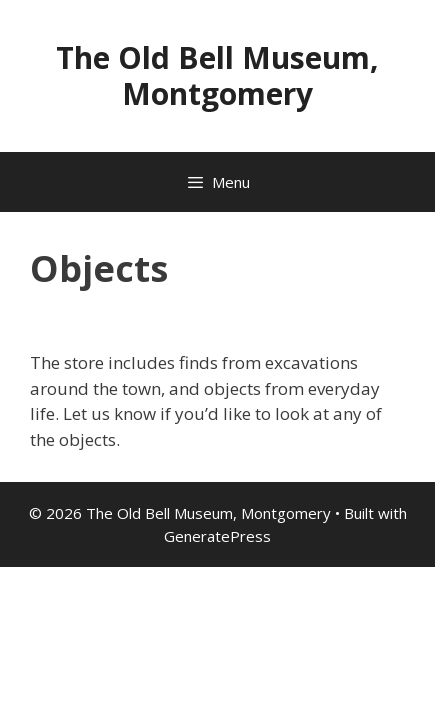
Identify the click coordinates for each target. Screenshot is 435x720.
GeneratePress (217, 536)
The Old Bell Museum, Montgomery (217, 75)
